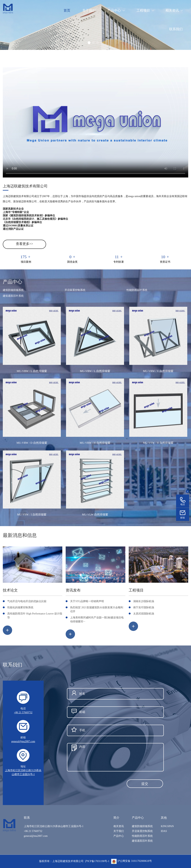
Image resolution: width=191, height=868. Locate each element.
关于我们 (119, 831)
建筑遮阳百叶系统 (13, 296)
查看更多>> (24, 244)
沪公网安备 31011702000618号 (131, 861)
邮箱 (183, 518)
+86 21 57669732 (23, 712)
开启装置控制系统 (75, 290)
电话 (183, 504)
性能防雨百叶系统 (137, 290)
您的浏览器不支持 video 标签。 (95, 122)
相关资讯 (119, 826)
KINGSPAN (167, 826)
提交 (145, 784)
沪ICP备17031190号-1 (97, 861)
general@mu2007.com (23, 741)
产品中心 (119, 836)
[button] (89, 43)
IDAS (164, 831)
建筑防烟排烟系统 (13, 290)
